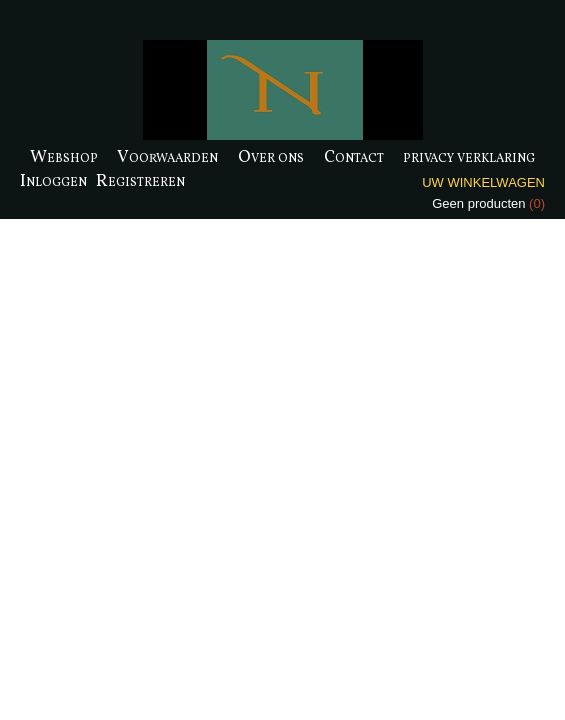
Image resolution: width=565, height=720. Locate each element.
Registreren (140, 181)
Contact (354, 157)
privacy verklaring (469, 157)
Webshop (64, 157)
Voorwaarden (167, 157)
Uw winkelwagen (483, 182)
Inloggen (53, 181)
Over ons (271, 157)
